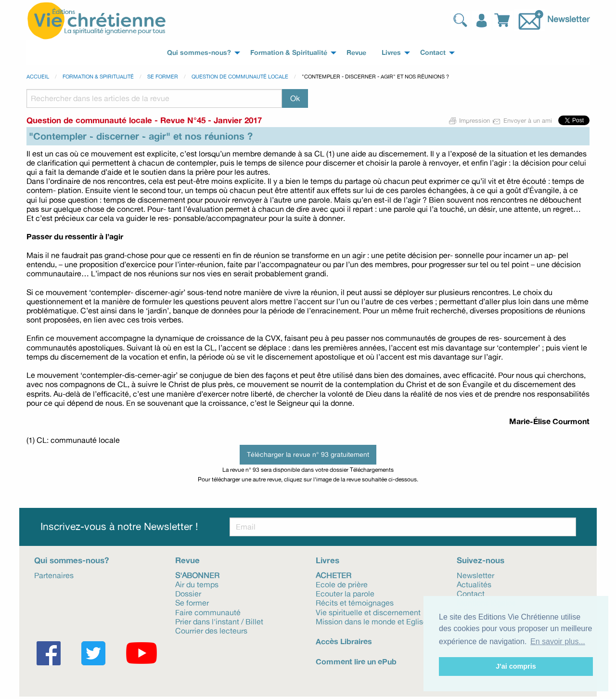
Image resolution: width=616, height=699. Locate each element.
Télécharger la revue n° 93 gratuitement (308, 454)
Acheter (334, 575)
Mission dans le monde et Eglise (372, 621)
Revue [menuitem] (356, 52)
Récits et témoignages (355, 602)
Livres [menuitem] (391, 52)
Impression (470, 120)
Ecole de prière (342, 584)
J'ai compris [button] (516, 666)
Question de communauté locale (240, 77)
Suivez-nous (481, 560)
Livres (327, 560)
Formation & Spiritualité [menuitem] (289, 52)
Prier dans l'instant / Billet (219, 621)
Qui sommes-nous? (71, 560)
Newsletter (568, 19)
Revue (187, 560)
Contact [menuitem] (433, 52)
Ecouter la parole (345, 593)
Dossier (188, 593)
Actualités (474, 584)
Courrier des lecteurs (211, 630)
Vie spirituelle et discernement (368, 612)
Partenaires (54, 575)
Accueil (38, 77)
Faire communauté (208, 612)
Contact (471, 593)
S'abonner (197, 575)
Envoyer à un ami (523, 120)
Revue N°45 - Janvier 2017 (211, 120)
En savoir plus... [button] (558, 641)
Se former (163, 77)
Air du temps (197, 584)
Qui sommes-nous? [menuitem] (199, 52)
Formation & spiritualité (98, 77)
